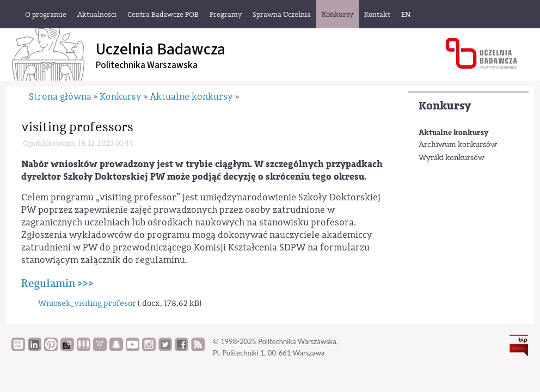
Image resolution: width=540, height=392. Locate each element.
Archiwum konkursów (458, 145)
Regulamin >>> (57, 283)
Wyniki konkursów (452, 158)
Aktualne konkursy (453, 133)
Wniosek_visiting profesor (87, 304)
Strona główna (60, 97)
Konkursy (445, 106)
